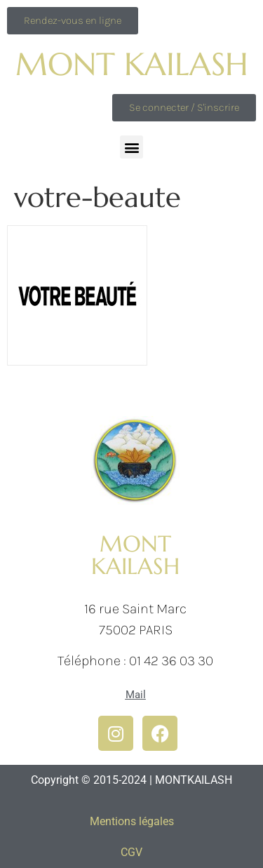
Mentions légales (132, 821)
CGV (131, 852)
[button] (131, 147)
